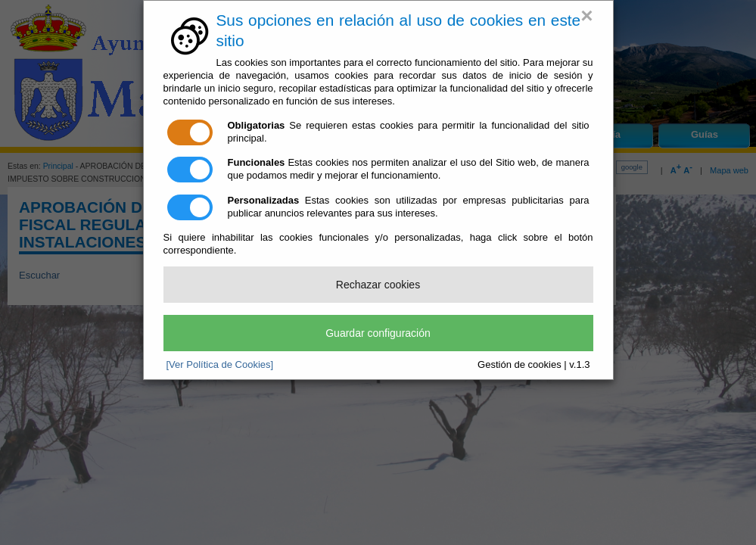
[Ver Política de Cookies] (220, 364)
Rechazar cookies (378, 285)
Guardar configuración (378, 333)
